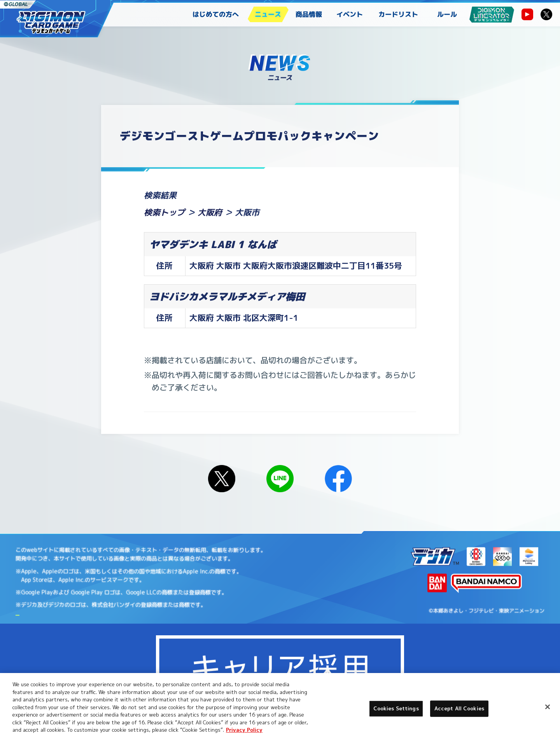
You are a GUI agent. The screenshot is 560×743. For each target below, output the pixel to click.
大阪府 (210, 212)
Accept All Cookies (459, 708)
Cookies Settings (121, 660)
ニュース (268, 14)
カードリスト (398, 14)
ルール (447, 14)
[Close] (548, 707)
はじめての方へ (216, 14)
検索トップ (164, 212)
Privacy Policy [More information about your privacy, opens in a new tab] (244, 730)
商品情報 (309, 14)
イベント (350, 14)
